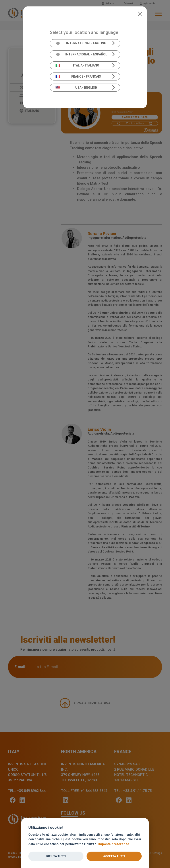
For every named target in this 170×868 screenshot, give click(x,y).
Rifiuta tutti (56, 856)
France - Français (78, 76)
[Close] (140, 13)
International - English (81, 43)
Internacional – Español (81, 54)
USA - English (76, 88)
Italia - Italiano (77, 65)
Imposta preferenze (114, 844)
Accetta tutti (114, 856)
